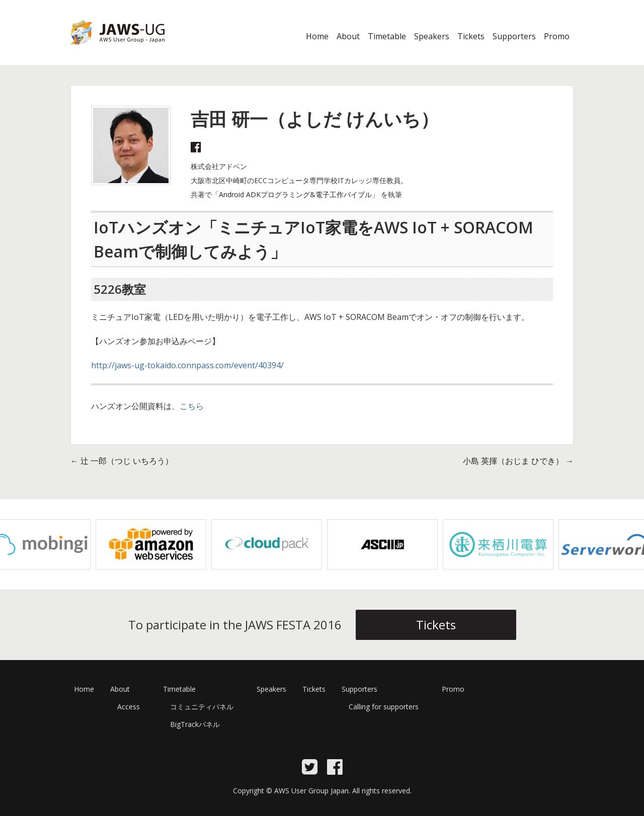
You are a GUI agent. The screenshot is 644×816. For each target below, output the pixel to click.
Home (317, 36)
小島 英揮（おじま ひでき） (518, 461)
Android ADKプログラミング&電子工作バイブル (295, 194)
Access (129, 707)
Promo (557, 36)
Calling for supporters (384, 707)
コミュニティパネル (202, 707)
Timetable (387, 36)
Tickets (471, 36)
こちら (192, 406)
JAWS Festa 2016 (101, 51)
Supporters (514, 36)
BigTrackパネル (195, 724)
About (348, 36)
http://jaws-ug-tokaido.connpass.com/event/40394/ (187, 365)
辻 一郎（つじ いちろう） (122, 461)
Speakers (432, 36)
